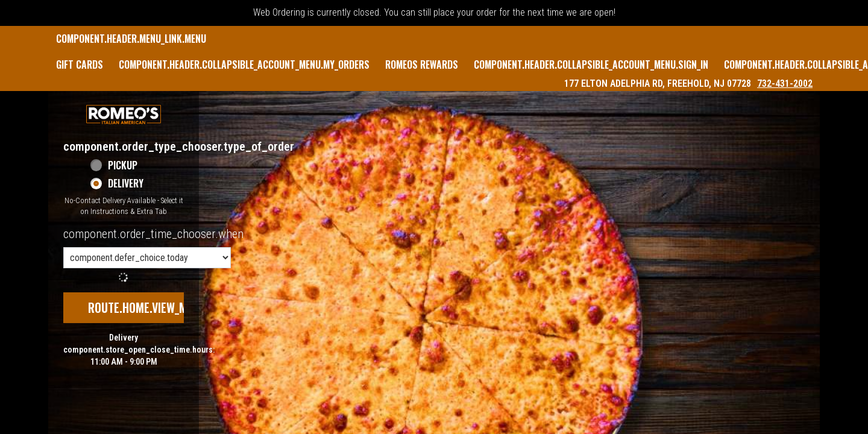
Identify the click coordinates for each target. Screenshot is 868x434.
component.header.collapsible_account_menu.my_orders (244, 64)
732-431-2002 (785, 83)
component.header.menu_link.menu (131, 39)
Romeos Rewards (422, 64)
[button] (124, 115)
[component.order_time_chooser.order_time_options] (147, 258)
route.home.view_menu (147, 307)
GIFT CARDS (80, 64)
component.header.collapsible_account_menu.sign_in (591, 64)
